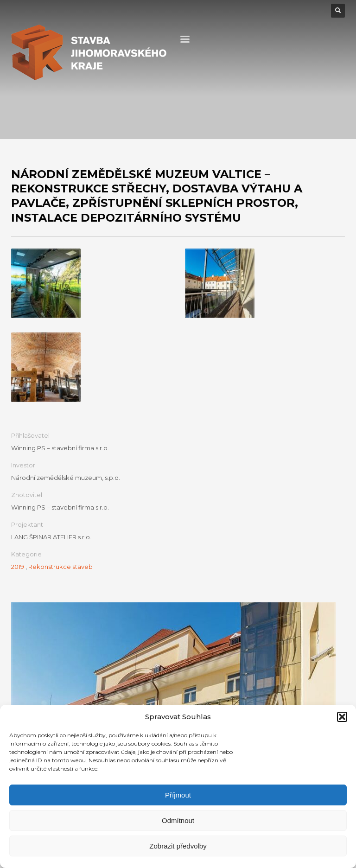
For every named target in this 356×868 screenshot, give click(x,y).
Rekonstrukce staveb (60, 567)
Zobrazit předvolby (178, 846)
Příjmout (178, 795)
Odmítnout (178, 820)
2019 (18, 567)
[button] (342, 717)
